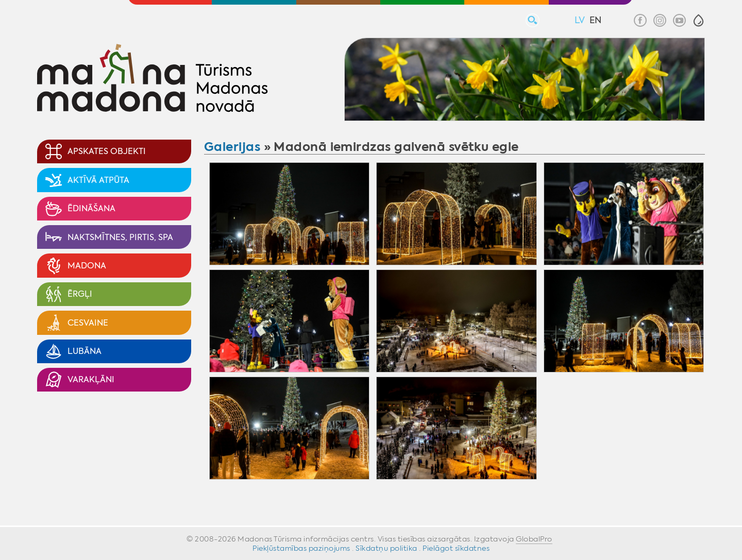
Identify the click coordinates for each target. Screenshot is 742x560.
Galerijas (232, 147)
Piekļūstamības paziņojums (301, 548)
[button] (698, 20)
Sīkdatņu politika (386, 548)
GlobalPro (534, 539)
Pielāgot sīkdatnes (456, 548)
